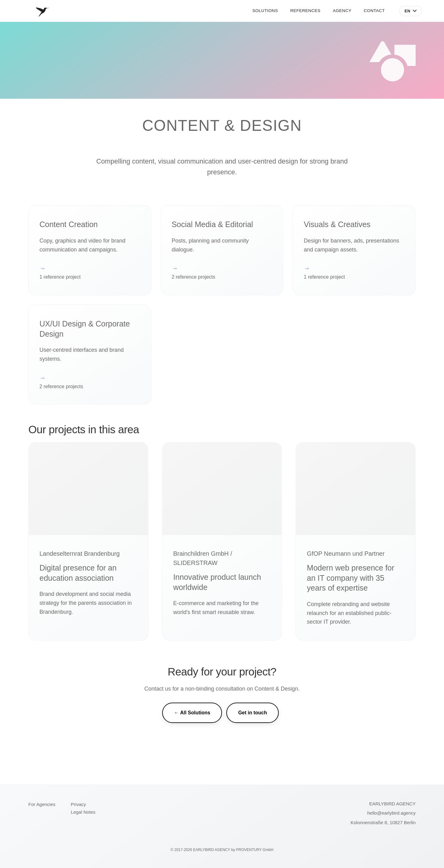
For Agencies (42, 804)
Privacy (78, 804)
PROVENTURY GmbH (255, 850)
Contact (374, 11)
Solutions (265, 11)
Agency (342, 11)
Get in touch (252, 713)
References (305, 11)
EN (411, 11)
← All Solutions (192, 713)
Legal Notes (83, 812)
